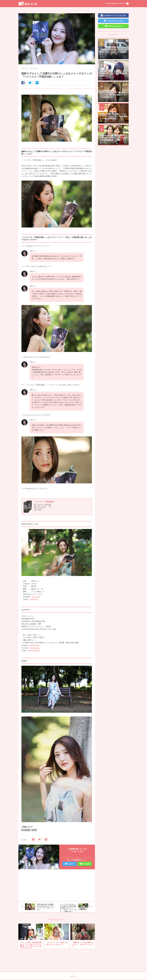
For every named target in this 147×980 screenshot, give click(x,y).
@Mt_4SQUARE (34, 650)
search (127, 4)
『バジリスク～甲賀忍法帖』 (44, 502)
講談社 (34, 830)
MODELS (114, 4)
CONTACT (122, 4)
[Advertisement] (57, 885)
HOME (108, 4)
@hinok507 (36, 597)
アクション (25, 68)
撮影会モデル (26, 830)
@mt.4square (35, 645)
